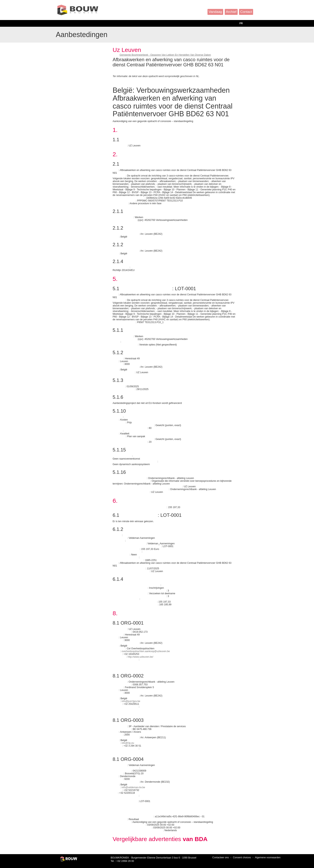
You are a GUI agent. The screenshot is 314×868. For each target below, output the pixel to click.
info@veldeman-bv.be (133, 787)
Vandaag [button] (215, 12)
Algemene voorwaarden (268, 858)
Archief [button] (231, 12)
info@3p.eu (128, 743)
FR (241, 23)
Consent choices (242, 858)
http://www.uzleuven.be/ (141, 657)
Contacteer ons (220, 858)
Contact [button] (246, 12)
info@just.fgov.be (131, 701)
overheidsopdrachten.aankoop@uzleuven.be (146, 651)
